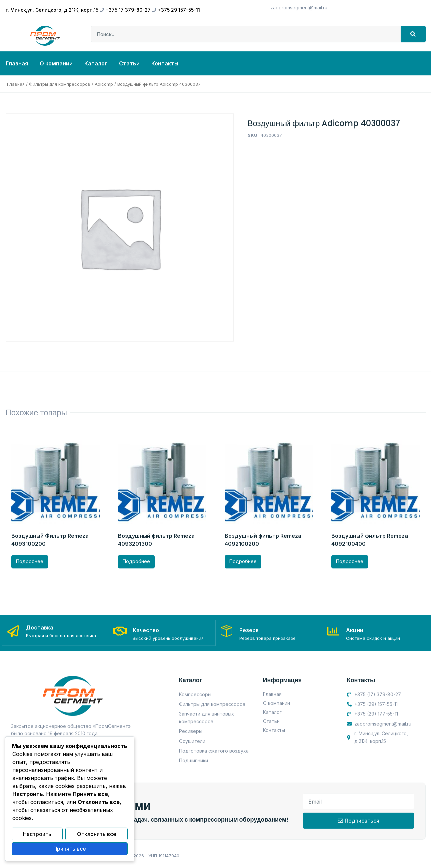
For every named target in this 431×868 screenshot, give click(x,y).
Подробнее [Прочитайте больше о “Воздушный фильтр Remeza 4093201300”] (136, 561)
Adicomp (104, 84)
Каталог (96, 63)
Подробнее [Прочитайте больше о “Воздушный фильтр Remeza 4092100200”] (243, 561)
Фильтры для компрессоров (60, 84)
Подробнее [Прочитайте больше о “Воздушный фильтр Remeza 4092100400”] (350, 561)
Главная (17, 63)
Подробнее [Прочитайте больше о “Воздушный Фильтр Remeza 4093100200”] (30, 561)
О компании (56, 63)
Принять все (70, 849)
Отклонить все (97, 835)
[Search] (413, 34)
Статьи (129, 63)
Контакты (165, 63)
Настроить (37, 835)
